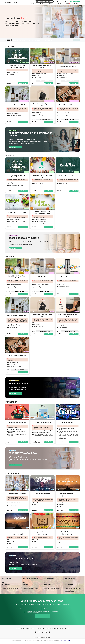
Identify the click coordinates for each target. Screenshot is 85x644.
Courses (33, 4)
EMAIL (46, 608)
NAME (21, 608)
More (75, 4)
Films (60, 4)
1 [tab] (7, 62)
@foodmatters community (32, 579)
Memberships (38, 40)
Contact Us (48, 629)
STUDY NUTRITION (75, 1)
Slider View (76, 40)
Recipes (42, 4)
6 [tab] (64, 273)
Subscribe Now (43, 616)
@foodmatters (8, 579)
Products (30, 40)
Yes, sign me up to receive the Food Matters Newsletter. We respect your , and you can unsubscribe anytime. (42, 612)
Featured (15, 40)
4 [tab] (36, 62)
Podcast (51, 4)
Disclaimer (34, 636)
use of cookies (63, 640)
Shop (68, 4)
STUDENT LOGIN (61, 1)
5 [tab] (37, 62)
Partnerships (55, 629)
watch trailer (42, 496)
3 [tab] (35, 62)
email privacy (55, 612)
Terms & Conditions (42, 636)
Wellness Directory (65, 629)
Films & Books (48, 40)
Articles (33, 629)
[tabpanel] (17, 56)
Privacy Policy (50, 636)
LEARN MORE (23, 83)
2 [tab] (8, 62)
